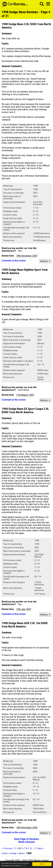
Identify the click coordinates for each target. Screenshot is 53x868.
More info (23, 866)
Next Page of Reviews (26, 839)
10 (31, 848)
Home (5, 853)
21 (36, 848)
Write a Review (26, 842)
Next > (41, 848)
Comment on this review (14, 261)
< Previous (7, 848)
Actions (46, 261)
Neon (21, 853)
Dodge (13, 853)
